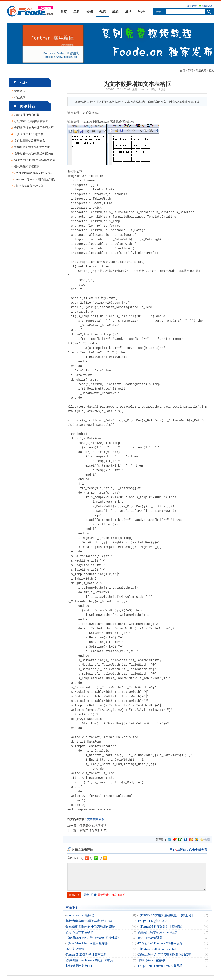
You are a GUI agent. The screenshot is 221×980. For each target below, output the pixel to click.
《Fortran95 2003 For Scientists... (159, 949)
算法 (128, 12)
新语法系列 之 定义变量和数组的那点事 (165, 955)
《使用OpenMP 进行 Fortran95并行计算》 (93, 938)
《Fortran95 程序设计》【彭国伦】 (161, 927)
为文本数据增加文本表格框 (137, 84)
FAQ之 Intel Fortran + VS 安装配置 (160, 966)
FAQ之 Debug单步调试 (153, 921)
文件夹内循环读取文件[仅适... (34, 173)
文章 (158, 12)
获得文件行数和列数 (27, 115)
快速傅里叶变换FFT (79, 966)
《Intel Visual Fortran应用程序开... (88, 943)
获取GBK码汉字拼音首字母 (31, 121)
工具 (77, 12)
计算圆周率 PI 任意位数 (29, 134)
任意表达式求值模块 (27, 166)
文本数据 (93, 819)
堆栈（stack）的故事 (152, 960)
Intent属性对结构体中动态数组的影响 (91, 927)
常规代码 (201, 70)
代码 (103, 12)
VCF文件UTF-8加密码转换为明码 (35, 160)
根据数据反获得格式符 (30, 186)
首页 (64, 12)
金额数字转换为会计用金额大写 (34, 128)
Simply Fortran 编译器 (80, 915)
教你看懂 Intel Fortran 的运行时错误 (89, 960)
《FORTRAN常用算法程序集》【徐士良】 (166, 915)
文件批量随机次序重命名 (30, 141)
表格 (102, 819)
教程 (115, 12)
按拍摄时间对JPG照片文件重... (33, 147)
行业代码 (20, 98)
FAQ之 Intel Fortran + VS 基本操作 (160, 943)
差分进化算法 (75, 949)
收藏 (207, 840)
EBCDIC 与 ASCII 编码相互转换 (35, 179)
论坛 (141, 12)
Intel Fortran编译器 (150, 938)
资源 (90, 12)
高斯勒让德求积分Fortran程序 (158, 932)
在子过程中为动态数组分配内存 (34, 154)
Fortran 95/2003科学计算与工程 (86, 955)
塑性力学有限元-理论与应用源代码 (89, 921)
